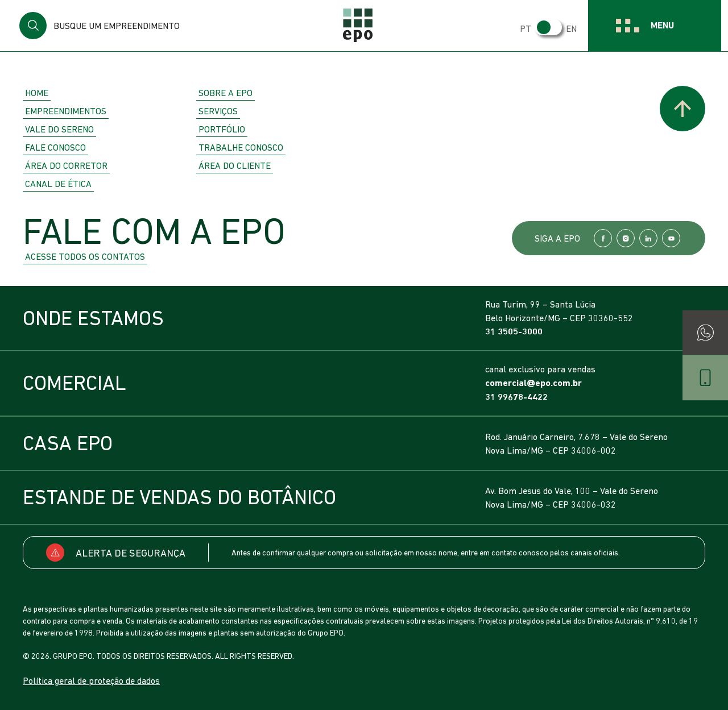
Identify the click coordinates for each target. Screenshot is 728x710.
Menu (666, 25)
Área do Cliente (235, 165)
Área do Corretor (66, 165)
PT (529, 28)
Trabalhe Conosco (241, 147)
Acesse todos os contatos (85, 256)
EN (575, 28)
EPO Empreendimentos (364, 26)
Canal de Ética (58, 184)
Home (37, 93)
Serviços (218, 111)
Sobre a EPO (226, 93)
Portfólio (222, 129)
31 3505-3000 (514, 332)
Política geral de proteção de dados (91, 680)
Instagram (626, 238)
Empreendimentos (66, 111)
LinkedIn (648, 238)
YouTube (671, 238)
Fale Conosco (55, 147)
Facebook (603, 238)
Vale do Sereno (59, 129)
